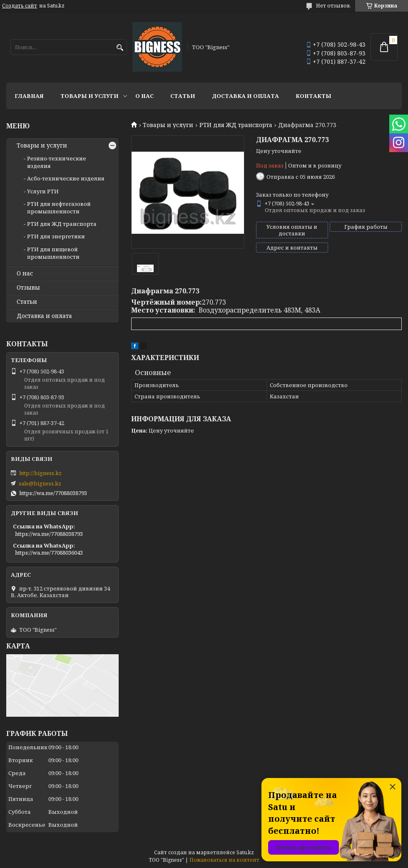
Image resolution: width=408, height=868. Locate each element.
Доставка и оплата (245, 96)
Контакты (313, 96)
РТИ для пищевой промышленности (53, 253)
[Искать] (120, 48)
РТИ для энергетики (56, 236)
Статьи (183, 96)
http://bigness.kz (40, 473)
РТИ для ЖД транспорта (236, 125)
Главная (29, 96)
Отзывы (28, 288)
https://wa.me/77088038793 (53, 493)
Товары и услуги (90, 96)
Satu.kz (245, 852)
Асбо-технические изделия (66, 178)
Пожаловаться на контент (224, 860)
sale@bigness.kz (40, 483)
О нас (144, 96)
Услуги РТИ (43, 191)
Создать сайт (20, 6)
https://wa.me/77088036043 (49, 553)
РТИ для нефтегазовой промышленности (59, 208)
